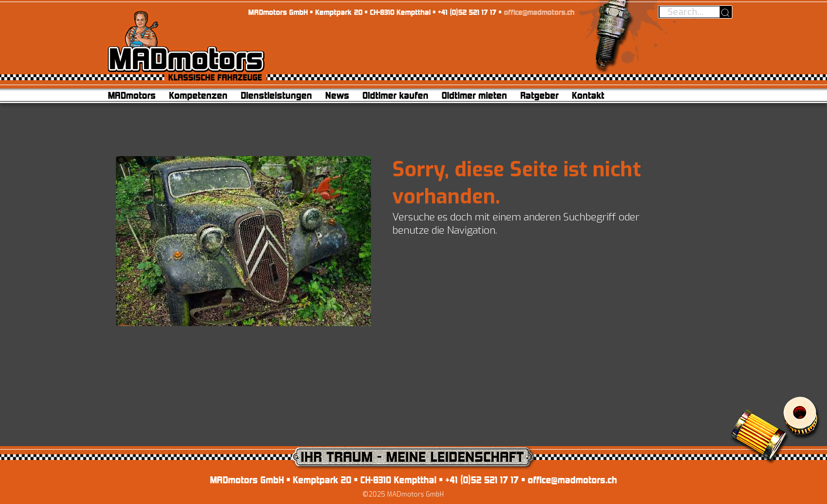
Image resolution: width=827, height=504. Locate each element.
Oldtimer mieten (474, 95)
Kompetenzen (198, 95)
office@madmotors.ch (539, 12)
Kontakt (588, 95)
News (337, 95)
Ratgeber (539, 95)
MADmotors (132, 95)
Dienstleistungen (276, 95)
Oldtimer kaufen (395, 95)
